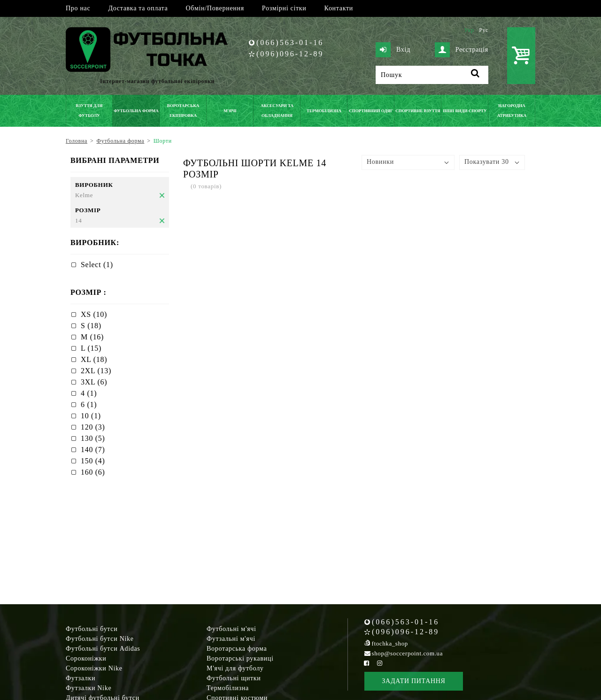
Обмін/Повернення (215, 8)
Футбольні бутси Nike (100, 639)
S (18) (91, 326)
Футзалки (81, 678)
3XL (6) (94, 382)
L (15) (91, 348)
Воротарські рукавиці (240, 658)
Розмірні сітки (284, 8)
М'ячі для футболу (235, 668)
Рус (484, 30)
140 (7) (93, 450)
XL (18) (94, 359)
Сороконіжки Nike (94, 668)
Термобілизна (228, 688)
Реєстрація (462, 50)
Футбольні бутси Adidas (103, 649)
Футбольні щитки (234, 678)
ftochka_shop (390, 643)
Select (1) (97, 265)
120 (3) (93, 427)
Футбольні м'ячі (231, 629)
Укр (469, 30)
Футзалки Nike (89, 688)
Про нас (78, 8)
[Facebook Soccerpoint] (367, 663)
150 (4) (93, 461)
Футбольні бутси (92, 629)
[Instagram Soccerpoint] (379, 663)
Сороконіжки (86, 658)
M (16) (92, 337)
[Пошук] (432, 75)
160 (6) (93, 472)
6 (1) (89, 404)
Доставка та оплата (138, 8)
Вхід (393, 50)
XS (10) (94, 314)
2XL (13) (96, 371)
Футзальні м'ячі (231, 639)
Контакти (339, 8)
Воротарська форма (237, 649)
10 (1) (91, 416)
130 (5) (93, 438)
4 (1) (89, 393)
